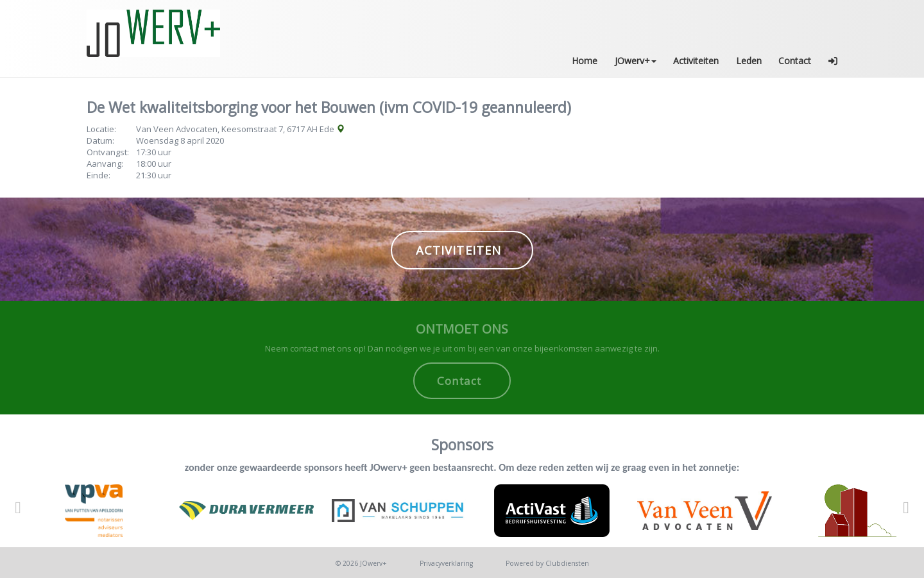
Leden (749, 61)
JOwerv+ (636, 61)
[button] (833, 61)
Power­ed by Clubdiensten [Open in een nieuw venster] (547, 563)
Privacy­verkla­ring (446, 563)
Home (585, 61)
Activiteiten (696, 61)
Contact (795, 61)
